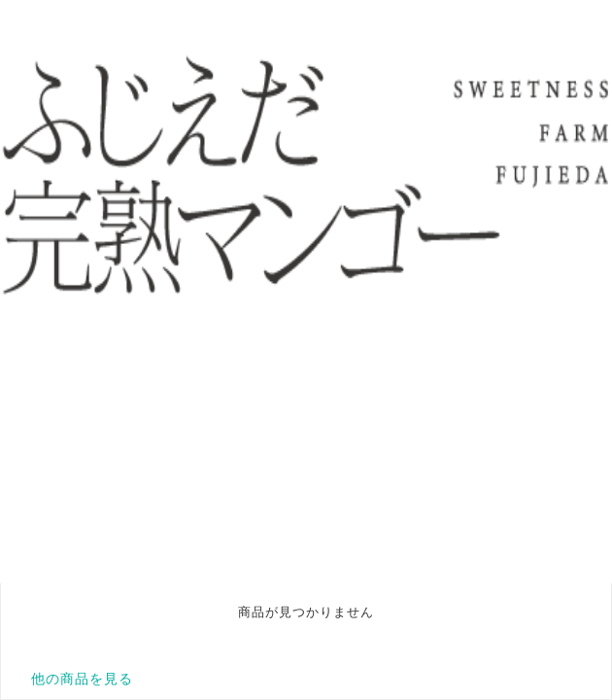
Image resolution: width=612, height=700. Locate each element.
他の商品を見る (82, 679)
